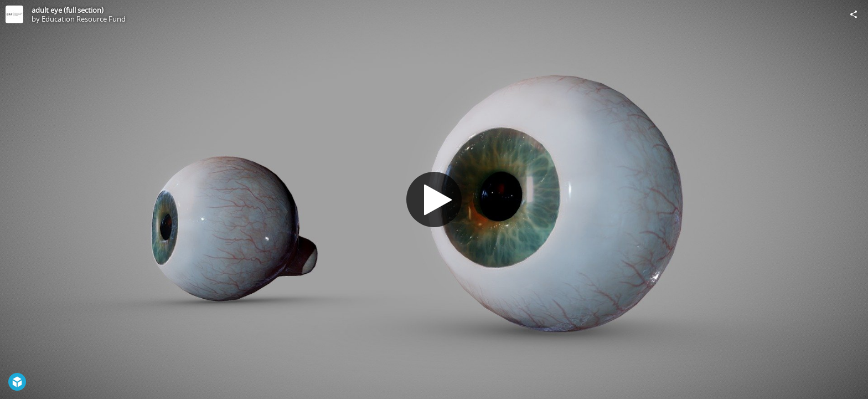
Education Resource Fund (84, 19)
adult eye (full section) (68, 10)
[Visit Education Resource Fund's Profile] (14, 14)
